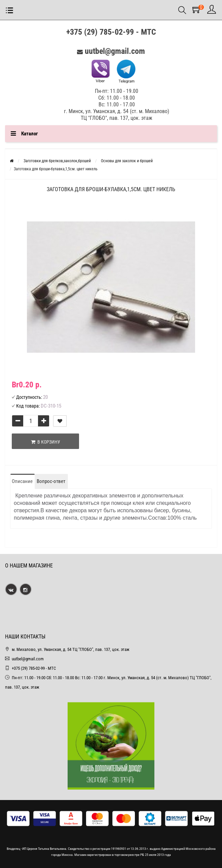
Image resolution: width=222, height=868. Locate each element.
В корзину (46, 442)
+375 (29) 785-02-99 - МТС (111, 32)
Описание (22, 481)
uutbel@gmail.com (115, 51)
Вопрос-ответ (51, 481)
